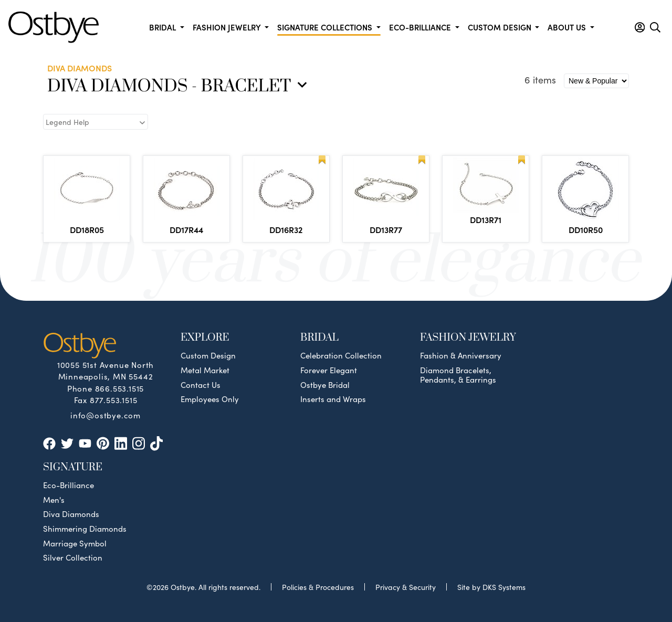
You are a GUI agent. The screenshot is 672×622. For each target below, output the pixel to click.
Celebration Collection (341, 355)
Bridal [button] (164, 27)
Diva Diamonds (71, 514)
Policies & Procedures (318, 587)
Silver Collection (73, 557)
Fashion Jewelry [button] (228, 27)
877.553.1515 (114, 400)
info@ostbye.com (106, 415)
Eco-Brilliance (69, 485)
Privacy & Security (406, 587)
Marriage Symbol (75, 543)
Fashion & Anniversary (461, 355)
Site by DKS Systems (491, 587)
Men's (54, 500)
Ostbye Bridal (325, 385)
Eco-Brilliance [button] (421, 27)
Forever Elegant (329, 370)
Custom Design (208, 355)
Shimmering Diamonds (85, 529)
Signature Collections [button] (326, 27)
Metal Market (205, 370)
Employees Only (210, 399)
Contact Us (201, 385)
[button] (640, 27)
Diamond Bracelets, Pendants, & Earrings (458, 375)
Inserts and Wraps (333, 399)
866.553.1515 (120, 388)
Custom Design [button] (501, 27)
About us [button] (568, 27)
